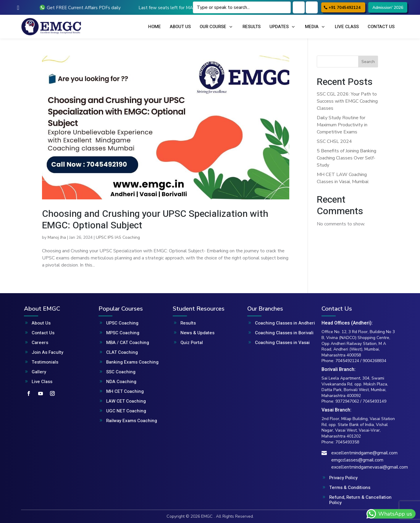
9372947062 (347, 401)
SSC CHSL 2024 (334, 141)
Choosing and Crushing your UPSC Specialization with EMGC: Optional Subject (155, 219)
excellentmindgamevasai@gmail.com (370, 467)
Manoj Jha (57, 237)
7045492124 (347, 361)
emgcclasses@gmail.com (357, 460)
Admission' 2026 (388, 8)
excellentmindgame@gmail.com (364, 453)
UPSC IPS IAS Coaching (118, 237)
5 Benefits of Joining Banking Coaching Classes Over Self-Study (346, 158)
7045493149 (374, 401)
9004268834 (374, 361)
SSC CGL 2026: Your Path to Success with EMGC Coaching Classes (347, 101)
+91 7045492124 (345, 8)
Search (368, 62)
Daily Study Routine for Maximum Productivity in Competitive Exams (342, 125)
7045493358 (347, 442)
